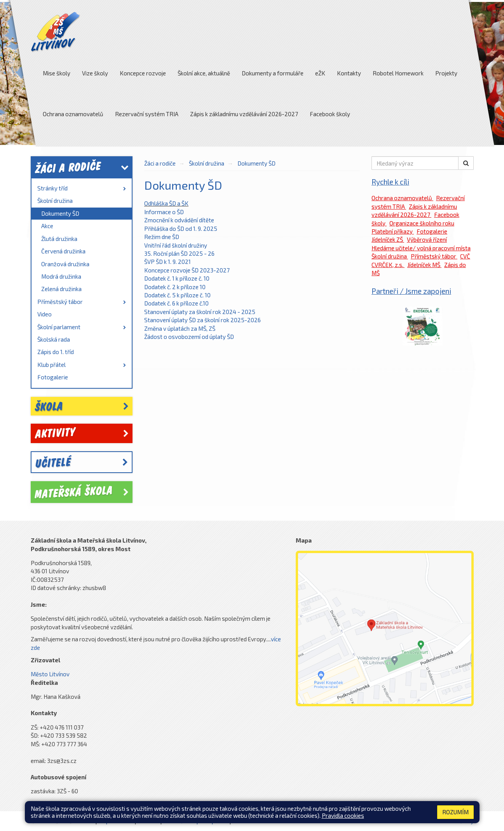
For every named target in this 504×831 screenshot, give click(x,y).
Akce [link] (47, 226)
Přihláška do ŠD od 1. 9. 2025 (181, 229)
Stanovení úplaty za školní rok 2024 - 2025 (200, 312)
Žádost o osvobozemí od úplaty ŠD (189, 337)
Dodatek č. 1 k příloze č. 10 (177, 278)
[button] (466, 163)
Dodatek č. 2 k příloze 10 (175, 287)
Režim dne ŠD (162, 237)
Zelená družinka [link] (61, 289)
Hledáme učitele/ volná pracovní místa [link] (421, 248)
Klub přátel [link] (82, 365)
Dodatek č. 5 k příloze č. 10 (177, 295)
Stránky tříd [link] (82, 188)
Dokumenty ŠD (256, 163)
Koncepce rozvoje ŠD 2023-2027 (187, 270)
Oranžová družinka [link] (65, 264)
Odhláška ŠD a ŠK (166, 203)
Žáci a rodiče (160, 163)
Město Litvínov (50, 674)
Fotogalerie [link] (53, 377)
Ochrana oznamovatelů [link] (402, 198)
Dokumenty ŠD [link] (60, 213)
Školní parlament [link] (82, 327)
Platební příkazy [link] (393, 231)
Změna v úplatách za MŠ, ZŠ (180, 328)
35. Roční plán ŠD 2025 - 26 (180, 253)
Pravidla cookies (343, 815)
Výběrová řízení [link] (427, 239)
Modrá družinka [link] (61, 276)
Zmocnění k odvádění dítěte (179, 220)
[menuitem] (82, 188)
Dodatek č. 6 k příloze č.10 (176, 303)
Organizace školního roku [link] (422, 223)
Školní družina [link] (55, 201)
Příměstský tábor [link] (82, 302)
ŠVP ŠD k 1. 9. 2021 (167, 262)
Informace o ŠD (164, 212)
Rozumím (455, 812)
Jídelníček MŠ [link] (424, 265)
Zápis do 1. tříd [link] (56, 352)
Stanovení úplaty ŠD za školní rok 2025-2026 (202, 320)
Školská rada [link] (54, 339)
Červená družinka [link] (63, 251)
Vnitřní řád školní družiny (176, 245)
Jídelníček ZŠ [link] (388, 239)
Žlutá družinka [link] (59, 239)
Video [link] (44, 314)
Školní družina (207, 163)
